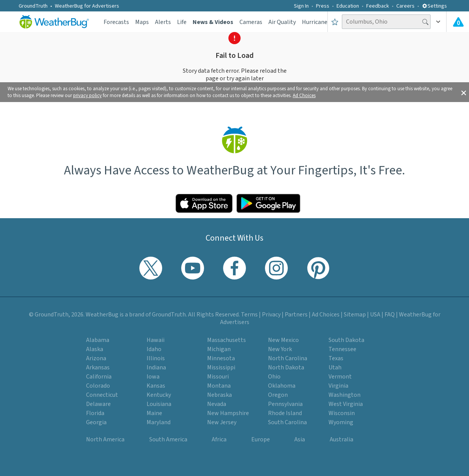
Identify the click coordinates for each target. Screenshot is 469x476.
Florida (95, 413)
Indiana (156, 367)
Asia (300, 439)
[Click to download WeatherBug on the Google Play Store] (268, 203)
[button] (464, 92)
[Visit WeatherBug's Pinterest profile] (318, 268)
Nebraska (219, 395)
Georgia (96, 422)
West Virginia (346, 404)
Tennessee (342, 349)
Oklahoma (282, 386)
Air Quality (282, 22)
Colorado (98, 386)
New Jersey (222, 422)
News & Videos (213, 22)
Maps (142, 22)
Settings (434, 6)
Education (348, 6)
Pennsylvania (285, 404)
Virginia (338, 386)
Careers (405, 6)
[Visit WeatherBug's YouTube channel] (193, 268)
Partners (296, 315)
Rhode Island (285, 413)
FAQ (390, 315)
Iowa (153, 377)
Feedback (378, 6)
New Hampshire (228, 413)
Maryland (159, 422)
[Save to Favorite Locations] (335, 22)
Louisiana (159, 404)
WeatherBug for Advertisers (87, 6)
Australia (341, 439)
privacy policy (87, 96)
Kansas (156, 386)
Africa (219, 439)
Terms (249, 315)
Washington (345, 395)
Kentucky (159, 395)
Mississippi (221, 367)
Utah (335, 367)
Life (182, 22)
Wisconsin (342, 413)
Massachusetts (227, 340)
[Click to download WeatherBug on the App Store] (204, 203)
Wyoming (341, 422)
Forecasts (116, 22)
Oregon (278, 395)
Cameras (251, 22)
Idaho (154, 349)
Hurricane (315, 22)
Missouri (218, 377)
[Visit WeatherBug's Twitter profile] (151, 268)
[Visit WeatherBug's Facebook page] (234, 268)
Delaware (98, 404)
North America (105, 439)
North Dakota (286, 367)
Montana (219, 386)
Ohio (274, 377)
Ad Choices (304, 96)
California (99, 377)
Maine (154, 413)
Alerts (163, 22)
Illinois (156, 358)
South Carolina (287, 422)
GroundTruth (33, 6)
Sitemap (355, 315)
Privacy (271, 315)
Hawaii (156, 340)
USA (375, 315)
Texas (336, 358)
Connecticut (102, 395)
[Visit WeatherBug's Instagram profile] (276, 268)
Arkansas (98, 367)
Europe (261, 439)
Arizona (96, 358)
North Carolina (288, 358)
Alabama (98, 340)
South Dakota (346, 340)
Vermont (340, 377)
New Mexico (283, 340)
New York (280, 349)
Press (323, 6)
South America (168, 439)
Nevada (217, 404)
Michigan (219, 349)
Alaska (95, 349)
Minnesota (221, 358)
